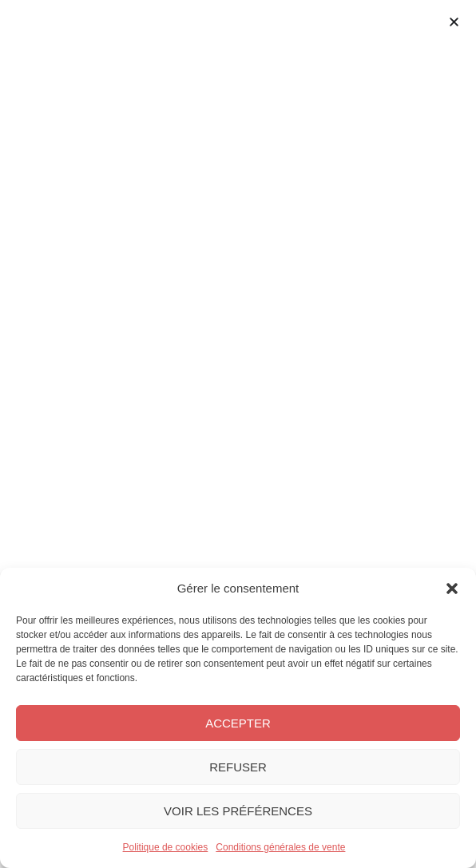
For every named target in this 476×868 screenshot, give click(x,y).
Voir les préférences (238, 811)
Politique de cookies (166, 847)
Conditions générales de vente (280, 847)
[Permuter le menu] (238, 104)
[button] (452, 589)
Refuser (238, 767)
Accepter (238, 723)
